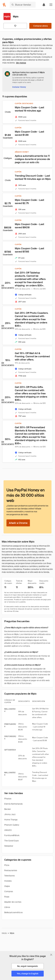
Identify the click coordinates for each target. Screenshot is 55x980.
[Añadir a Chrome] (18, 523)
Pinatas (8, 799)
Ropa (7, 897)
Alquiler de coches (13, 902)
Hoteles (8, 881)
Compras (9, 891)
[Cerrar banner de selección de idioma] (51, 955)
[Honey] (4, 5)
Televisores (9, 876)
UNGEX (8, 830)
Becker (8, 809)
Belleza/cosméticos (13, 912)
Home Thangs (11, 820)
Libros (7, 907)
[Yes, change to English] (28, 974)
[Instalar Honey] (19, 87)
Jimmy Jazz (10, 814)
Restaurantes (11, 870)
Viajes (7, 886)
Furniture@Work (12, 835)
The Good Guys (11, 841)
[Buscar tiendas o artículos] (23, 5)
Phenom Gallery (12, 825)
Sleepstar (9, 846)
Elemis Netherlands (13, 804)
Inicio (4, 933)
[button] (51, 5)
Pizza (7, 865)
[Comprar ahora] (40, 26)
